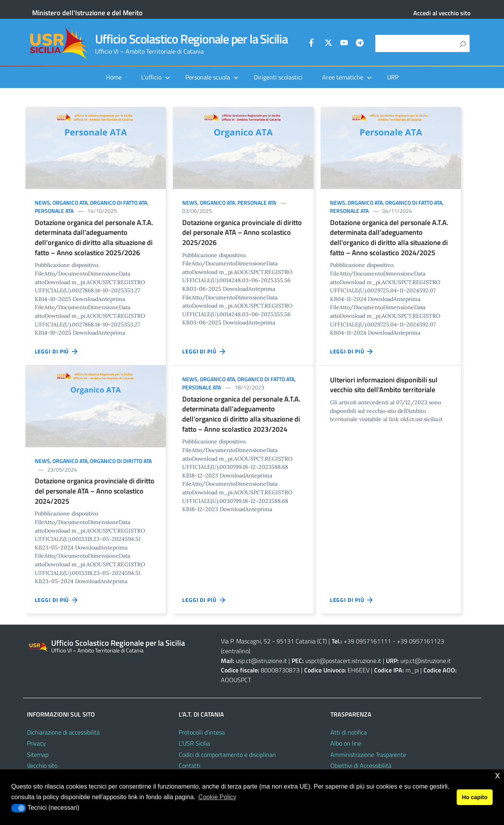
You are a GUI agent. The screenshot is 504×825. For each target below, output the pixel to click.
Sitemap (38, 755)
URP (393, 77)
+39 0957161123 (421, 641)
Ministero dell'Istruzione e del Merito (87, 13)
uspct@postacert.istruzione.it (343, 661)
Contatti (189, 766)
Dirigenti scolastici (278, 77)
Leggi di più (57, 351)
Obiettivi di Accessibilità (361, 766)
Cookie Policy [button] (217, 797)
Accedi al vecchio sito (442, 13)
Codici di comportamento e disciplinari (227, 755)
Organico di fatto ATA (118, 203)
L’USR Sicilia (194, 743)
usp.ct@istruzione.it (261, 661)
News (42, 203)
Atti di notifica (349, 732)
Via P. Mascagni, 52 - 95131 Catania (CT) (274, 641)
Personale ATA (54, 211)
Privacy (36, 743)
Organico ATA (70, 203)
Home (114, 77)
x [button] (498, 775)
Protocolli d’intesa (202, 732)
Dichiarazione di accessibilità (63, 732)
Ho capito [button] (475, 797)
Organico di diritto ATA (121, 461)
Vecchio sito (42, 766)
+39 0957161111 (367, 641)
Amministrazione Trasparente (368, 755)
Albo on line (346, 743)
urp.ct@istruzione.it (426, 661)
